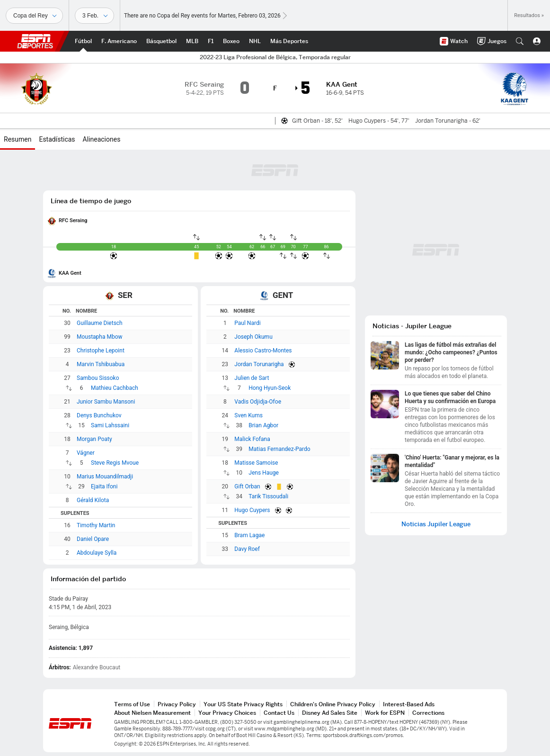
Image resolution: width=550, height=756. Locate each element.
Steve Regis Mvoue (115, 463)
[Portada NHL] (255, 41)
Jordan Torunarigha (259, 364)
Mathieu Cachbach (115, 388)
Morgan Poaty (94, 439)
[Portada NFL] (119, 41)
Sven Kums (248, 415)
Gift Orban (247, 486)
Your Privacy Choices (227, 713)
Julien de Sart (252, 378)
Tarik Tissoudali (268, 496)
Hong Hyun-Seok (270, 388)
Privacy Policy (177, 704)
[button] (520, 41)
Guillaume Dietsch (100, 323)
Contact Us (279, 713)
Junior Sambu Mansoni (106, 402)
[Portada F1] (211, 41)
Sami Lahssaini (110, 425)
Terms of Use (132, 704)
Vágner (86, 453)
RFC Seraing (73, 220)
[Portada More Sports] (289, 41)
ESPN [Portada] (35, 41)
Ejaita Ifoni (104, 486)
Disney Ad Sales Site (330, 713)
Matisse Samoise (256, 463)
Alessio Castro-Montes (263, 351)
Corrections (428, 713)
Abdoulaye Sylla (97, 553)
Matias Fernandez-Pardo (279, 449)
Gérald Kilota (93, 500)
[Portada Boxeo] (231, 41)
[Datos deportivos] (94, 16)
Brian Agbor (263, 425)
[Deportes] (34, 16)
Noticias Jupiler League (436, 524)
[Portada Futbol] (83, 41)
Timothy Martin (96, 525)
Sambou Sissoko (98, 378)
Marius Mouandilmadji (105, 477)
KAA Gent (70, 273)
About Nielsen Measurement (152, 713)
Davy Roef (247, 549)
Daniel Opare (93, 539)
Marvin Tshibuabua (101, 364)
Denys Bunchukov (99, 415)
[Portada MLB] (192, 41)
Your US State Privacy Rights (243, 704)
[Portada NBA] (161, 41)
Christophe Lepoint (101, 351)
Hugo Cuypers (252, 510)
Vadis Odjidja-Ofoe (258, 402)
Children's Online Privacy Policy (333, 704)
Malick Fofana (252, 439)
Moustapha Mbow (100, 337)
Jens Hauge (264, 473)
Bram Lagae (249, 535)
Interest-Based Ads (409, 704)
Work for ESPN (385, 713)
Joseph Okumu (253, 337)
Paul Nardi (247, 323)
